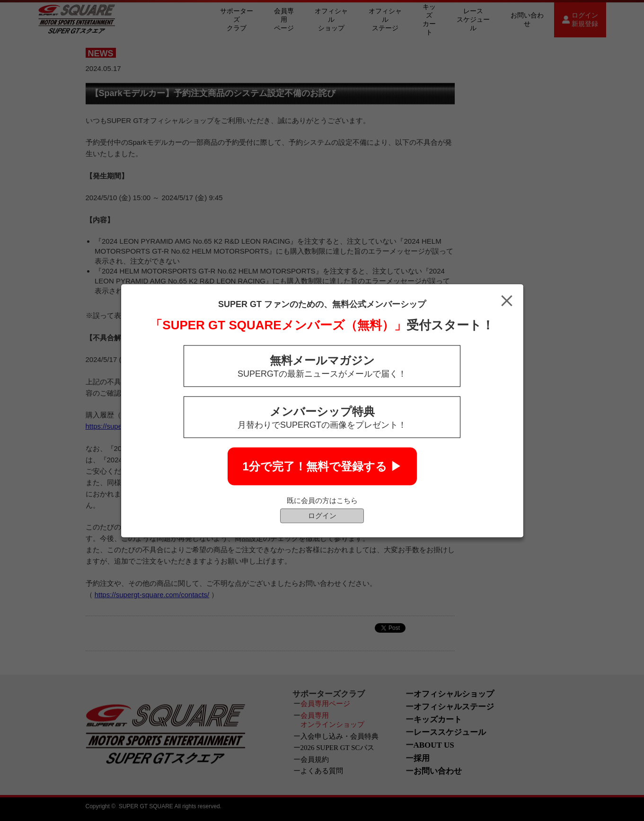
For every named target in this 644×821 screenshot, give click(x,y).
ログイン (322, 515)
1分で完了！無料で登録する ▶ (322, 466)
